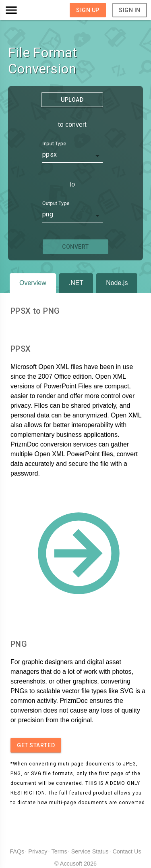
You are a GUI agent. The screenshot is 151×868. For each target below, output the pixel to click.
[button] (22, 10)
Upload (72, 100)
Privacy (38, 851)
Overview (33, 283)
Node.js (117, 283)
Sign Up (88, 10)
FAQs (17, 851)
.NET (76, 283)
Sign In (130, 10)
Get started (36, 745)
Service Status (90, 851)
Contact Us (127, 851)
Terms (59, 851)
